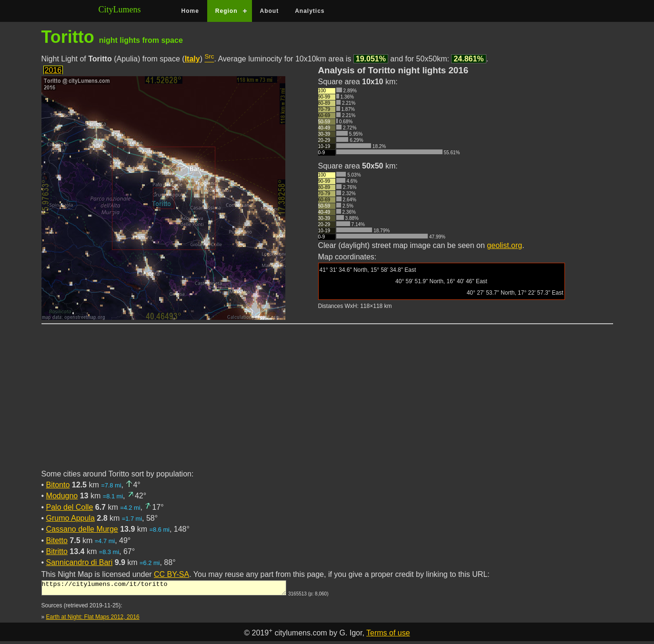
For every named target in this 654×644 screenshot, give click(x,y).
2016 (53, 70)
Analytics (310, 11)
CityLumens (120, 10)
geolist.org (504, 245)
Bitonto (58, 485)
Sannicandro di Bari (80, 562)
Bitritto (57, 551)
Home (190, 11)
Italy (192, 59)
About (270, 11)
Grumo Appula (70, 518)
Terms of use (388, 636)
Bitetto (57, 540)
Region (226, 11)
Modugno (62, 496)
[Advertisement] (327, 402)
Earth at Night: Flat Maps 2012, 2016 (93, 620)
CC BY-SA (171, 574)
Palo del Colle (70, 507)
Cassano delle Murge (82, 529)
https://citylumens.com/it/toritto (164, 589)
